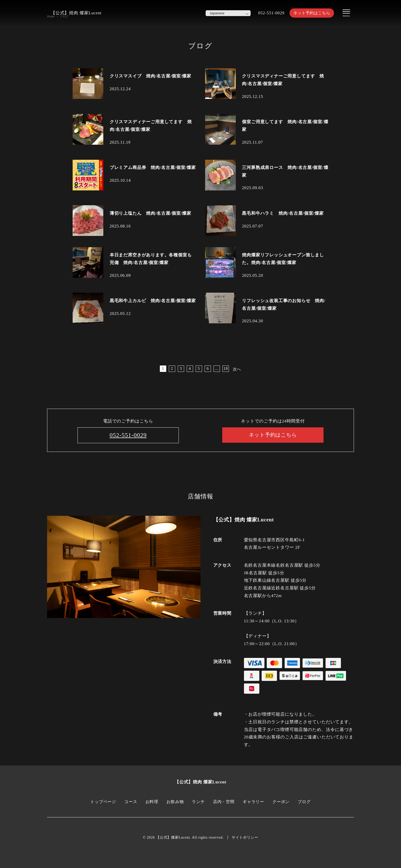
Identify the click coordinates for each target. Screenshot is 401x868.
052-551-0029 (269, 13)
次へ (237, 369)
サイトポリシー (245, 837)
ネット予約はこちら (311, 13)
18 (225, 368)
